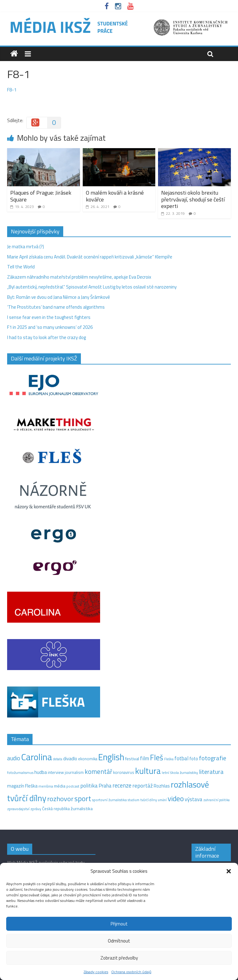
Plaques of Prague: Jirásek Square (41, 196)
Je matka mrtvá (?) (26, 247)
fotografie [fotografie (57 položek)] (213, 758)
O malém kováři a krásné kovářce (115, 196)
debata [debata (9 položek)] (58, 759)
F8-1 (12, 90)
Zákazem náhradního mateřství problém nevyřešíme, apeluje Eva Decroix (79, 277)
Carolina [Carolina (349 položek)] (37, 757)
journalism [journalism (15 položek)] (74, 772)
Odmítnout (119, 941)
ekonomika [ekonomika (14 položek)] (88, 759)
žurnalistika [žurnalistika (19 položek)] (82, 809)
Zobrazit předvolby (119, 958)
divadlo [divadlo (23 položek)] (70, 759)
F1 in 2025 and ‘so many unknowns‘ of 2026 (50, 327)
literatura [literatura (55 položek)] (211, 772)
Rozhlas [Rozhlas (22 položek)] (162, 786)
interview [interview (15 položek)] (56, 772)
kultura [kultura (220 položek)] (148, 771)
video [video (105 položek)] (176, 799)
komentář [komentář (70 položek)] (98, 771)
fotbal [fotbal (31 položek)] (181, 758)
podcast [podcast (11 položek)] (73, 786)
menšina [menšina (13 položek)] (46, 786)
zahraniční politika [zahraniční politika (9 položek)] (216, 800)
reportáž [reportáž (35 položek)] (143, 786)
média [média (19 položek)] (60, 786)
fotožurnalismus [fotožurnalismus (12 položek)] (20, 773)
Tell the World (21, 267)
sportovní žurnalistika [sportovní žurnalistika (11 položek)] (109, 800)
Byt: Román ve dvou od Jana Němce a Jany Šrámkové (59, 297)
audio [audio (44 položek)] (14, 758)
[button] (229, 871)
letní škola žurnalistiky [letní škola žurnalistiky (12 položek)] (180, 773)
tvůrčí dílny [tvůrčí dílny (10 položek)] (149, 800)
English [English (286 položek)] (111, 757)
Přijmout (119, 924)
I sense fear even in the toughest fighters (49, 317)
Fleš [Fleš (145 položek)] (157, 757)
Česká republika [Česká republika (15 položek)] (56, 809)
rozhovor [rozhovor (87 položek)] (60, 799)
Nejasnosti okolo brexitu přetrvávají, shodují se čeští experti (193, 199)
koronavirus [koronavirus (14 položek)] (124, 772)
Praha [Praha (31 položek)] (105, 786)
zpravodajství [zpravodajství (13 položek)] (18, 809)
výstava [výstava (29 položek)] (194, 799)
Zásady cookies (96, 972)
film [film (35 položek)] (145, 758)
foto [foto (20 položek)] (194, 759)
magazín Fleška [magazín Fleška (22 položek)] (22, 786)
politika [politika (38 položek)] (89, 786)
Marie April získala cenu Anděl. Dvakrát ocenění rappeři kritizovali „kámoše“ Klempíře (90, 257)
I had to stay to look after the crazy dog (46, 337)
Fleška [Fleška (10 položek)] (169, 759)
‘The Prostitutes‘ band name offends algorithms (56, 307)
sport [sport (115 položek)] (83, 798)
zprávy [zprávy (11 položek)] (36, 809)
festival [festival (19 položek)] (132, 759)
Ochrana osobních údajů (131, 972)
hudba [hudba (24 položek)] (41, 772)
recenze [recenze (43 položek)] (122, 785)
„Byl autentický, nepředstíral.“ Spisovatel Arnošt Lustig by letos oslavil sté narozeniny (92, 287)
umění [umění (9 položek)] (162, 800)
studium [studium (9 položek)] (134, 800)
